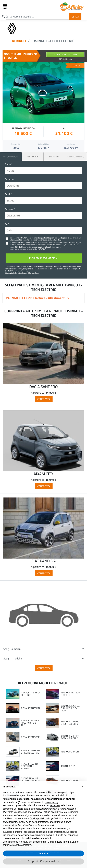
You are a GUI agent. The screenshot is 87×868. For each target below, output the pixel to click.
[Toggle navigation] (6, 7)
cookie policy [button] (52, 808)
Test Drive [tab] (33, 156)
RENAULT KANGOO (70, 781)
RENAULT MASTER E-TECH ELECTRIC (70, 737)
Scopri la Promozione (65, 54)
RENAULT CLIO (68, 766)
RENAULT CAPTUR (70, 752)
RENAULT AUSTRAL (31, 708)
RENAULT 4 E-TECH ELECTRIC (31, 694)
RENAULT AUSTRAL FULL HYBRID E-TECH (70, 708)
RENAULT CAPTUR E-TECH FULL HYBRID (30, 766)
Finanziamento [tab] (76, 156)
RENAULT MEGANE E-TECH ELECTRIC (30, 752)
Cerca (75, 16)
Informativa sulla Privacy (20, 271)
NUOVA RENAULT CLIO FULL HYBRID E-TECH (30, 781)
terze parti (55, 811)
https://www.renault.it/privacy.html (22, 249)
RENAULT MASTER (30, 737)
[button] (83, 793)
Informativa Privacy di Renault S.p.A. (26, 273)
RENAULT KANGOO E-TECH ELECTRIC (70, 723)
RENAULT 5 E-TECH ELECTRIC (70, 694)
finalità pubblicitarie (40, 825)
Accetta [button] (43, 859)
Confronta (44, 399)
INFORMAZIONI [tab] (11, 156)
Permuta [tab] (54, 156)
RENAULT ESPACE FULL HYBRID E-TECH (30, 723)
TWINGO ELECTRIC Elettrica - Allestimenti (36, 298)
